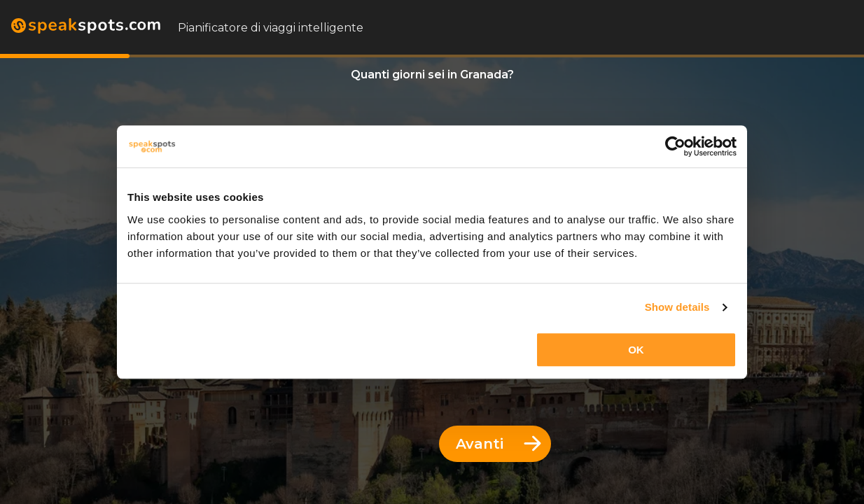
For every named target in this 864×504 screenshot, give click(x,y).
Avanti (499, 444)
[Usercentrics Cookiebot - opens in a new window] (675, 146)
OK (636, 350)
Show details (677, 307)
